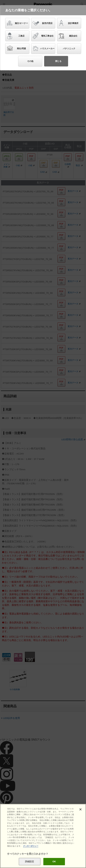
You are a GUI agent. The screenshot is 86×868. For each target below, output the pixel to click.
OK (54, 861)
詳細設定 (30, 861)
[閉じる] (80, 809)
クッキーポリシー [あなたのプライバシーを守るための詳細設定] (31, 846)
